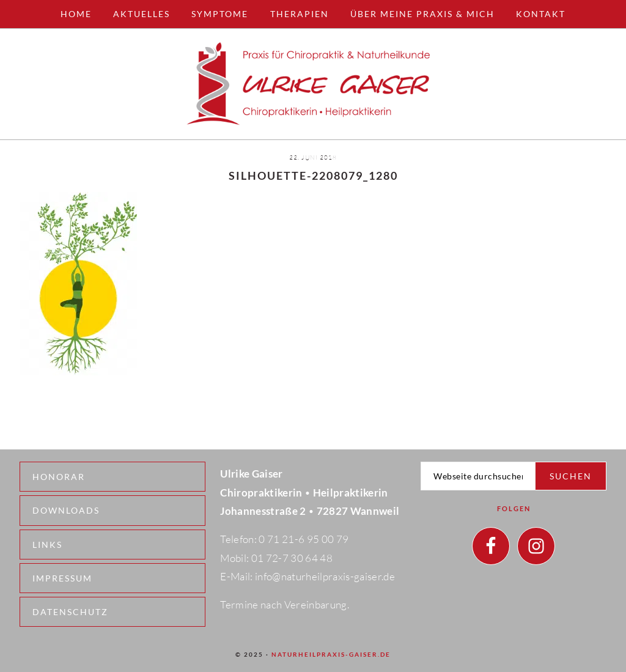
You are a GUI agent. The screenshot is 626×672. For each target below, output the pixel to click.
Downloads (66, 510)
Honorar (59, 477)
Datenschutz (70, 612)
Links (47, 545)
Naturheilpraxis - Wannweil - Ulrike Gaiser (313, 84)
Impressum (62, 578)
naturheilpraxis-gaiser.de (331, 654)
